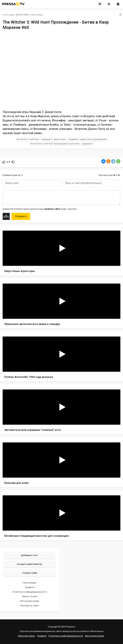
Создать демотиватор (30, 564)
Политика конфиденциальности (30, 592)
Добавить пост (30, 555)
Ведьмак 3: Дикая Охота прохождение (88, 139)
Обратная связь (26, 636)
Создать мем (30, 573)
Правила (30, 587)
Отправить (21, 216)
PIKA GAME (23, 15)
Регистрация (30, 583)
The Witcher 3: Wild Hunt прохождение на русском (55, 144)
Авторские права (30, 601)
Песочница (37, 15)
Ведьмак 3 (87, 144)
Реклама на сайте (30, 606)
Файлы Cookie (30, 596)
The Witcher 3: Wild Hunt (28, 139)
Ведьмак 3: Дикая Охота (54, 139)
